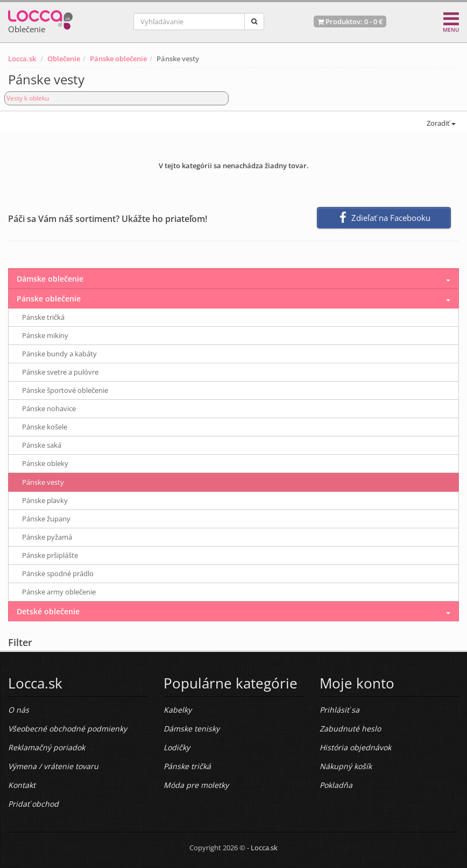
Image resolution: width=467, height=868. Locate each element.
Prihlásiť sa (339, 710)
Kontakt (22, 785)
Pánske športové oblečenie (65, 390)
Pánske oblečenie (118, 59)
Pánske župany (46, 519)
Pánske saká (42, 445)
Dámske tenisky (192, 729)
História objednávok (355, 747)
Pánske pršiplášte (50, 555)
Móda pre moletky (196, 785)
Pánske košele (45, 427)
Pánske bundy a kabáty (59, 354)
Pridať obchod (33, 804)
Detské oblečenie (48, 611)
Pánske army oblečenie (59, 592)
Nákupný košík (346, 766)
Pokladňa (336, 785)
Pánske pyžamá (47, 537)
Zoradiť (440, 123)
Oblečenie (64, 59)
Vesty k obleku (28, 98)
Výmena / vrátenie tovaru (53, 766)
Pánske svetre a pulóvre (60, 372)
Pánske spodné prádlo (58, 573)
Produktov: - (350, 21)
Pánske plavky (45, 500)
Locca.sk (22, 59)
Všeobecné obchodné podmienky (68, 729)
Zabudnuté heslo (350, 729)
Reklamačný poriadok (47, 747)
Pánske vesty (43, 482)
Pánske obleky (45, 463)
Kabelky (178, 710)
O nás (19, 710)
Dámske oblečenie (50, 279)
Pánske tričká (43, 317)
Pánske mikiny (45, 335)
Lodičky (177, 747)
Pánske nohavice (49, 408)
